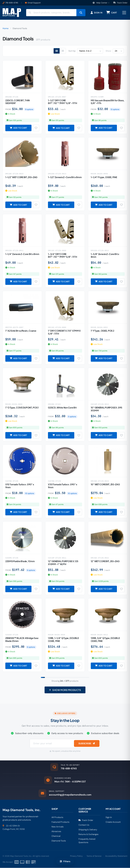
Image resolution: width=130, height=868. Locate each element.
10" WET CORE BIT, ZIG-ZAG (105, 484)
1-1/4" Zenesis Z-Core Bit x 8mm (22, 254)
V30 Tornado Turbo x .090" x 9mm (62, 486)
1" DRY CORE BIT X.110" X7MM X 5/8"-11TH (64, 332)
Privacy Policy (76, 856)
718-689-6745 (12, 3)
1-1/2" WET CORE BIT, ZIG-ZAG (21, 177)
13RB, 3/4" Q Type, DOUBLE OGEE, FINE (105, 640)
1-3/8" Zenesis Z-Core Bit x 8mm (105, 255)
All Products (57, 817)
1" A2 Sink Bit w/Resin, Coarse (21, 331)
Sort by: (72, 51)
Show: (109, 51)
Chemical (56, 836)
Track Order (120, 3)
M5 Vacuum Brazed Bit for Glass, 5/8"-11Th (108, 102)
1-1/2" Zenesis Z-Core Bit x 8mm (65, 177)
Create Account (113, 822)
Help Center (101, 3)
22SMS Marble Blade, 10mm (20, 561)
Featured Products (60, 822)
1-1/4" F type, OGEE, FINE (104, 177)
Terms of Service (94, 856)
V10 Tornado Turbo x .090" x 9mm (20, 486)
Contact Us (84, 825)
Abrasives (56, 832)
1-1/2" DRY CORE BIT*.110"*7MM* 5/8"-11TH (62, 102)
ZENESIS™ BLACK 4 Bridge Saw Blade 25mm (22, 640)
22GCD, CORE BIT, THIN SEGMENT (18, 102)
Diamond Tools (59, 841)
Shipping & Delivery (88, 830)
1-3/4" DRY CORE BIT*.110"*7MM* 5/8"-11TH (62, 255)
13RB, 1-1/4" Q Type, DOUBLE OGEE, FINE (63, 640)
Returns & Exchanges (88, 834)
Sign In (109, 817)
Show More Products (65, 690)
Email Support (34, 3)
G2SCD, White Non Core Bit (62, 408)
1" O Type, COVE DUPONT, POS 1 (22, 408)
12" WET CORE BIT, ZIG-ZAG (105, 561)
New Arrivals (58, 827)
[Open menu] (124, 13)
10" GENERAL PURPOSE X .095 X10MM (107, 409)
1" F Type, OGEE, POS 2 (102, 331)
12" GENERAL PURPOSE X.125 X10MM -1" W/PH (63, 563)
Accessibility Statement (116, 856)
